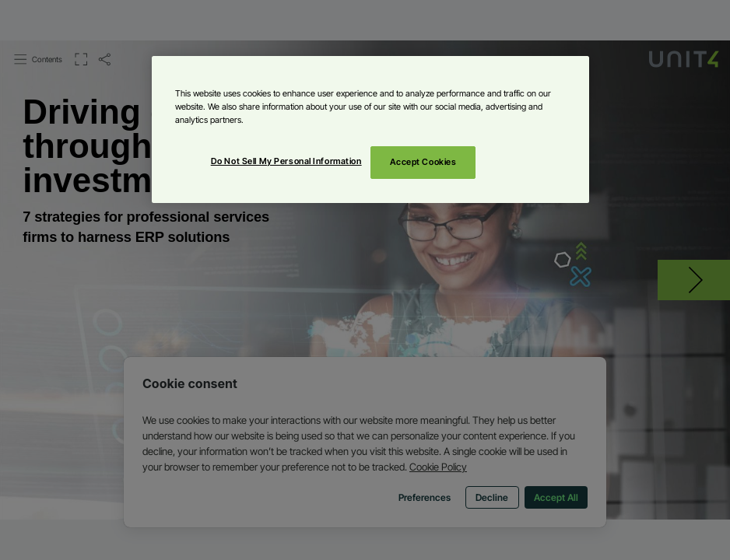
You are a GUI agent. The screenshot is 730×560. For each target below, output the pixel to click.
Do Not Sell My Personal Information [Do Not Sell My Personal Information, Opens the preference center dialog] (286, 161)
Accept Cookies (423, 162)
